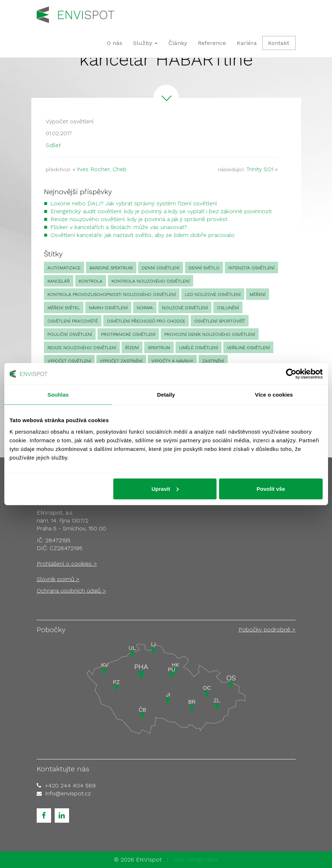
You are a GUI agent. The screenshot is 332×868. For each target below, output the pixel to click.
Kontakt (279, 43)
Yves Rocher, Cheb (102, 169)
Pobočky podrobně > (267, 629)
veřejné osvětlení (248, 348)
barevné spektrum (111, 268)
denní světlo (204, 268)
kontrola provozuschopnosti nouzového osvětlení (112, 294)
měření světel (64, 308)
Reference (212, 43)
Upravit (165, 488)
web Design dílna (196, 860)
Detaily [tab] (166, 395)
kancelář (59, 281)
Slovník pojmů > (58, 579)
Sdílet (53, 145)
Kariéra (247, 43)
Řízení (132, 348)
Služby (145, 43)
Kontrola (91, 281)
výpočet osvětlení (69, 361)
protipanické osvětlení (128, 334)
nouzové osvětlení (185, 308)
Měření (258, 294)
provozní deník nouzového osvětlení (210, 334)
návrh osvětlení (108, 308)
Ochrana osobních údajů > (71, 591)
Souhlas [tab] (58, 395)
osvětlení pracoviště (73, 321)
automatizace (64, 268)
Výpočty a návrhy (172, 361)
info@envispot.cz (68, 793)
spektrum (159, 348)
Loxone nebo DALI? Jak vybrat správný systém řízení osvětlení (134, 203)
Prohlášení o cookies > (67, 564)
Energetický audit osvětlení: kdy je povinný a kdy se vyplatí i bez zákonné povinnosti (161, 211)
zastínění (213, 361)
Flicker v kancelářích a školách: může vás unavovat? (119, 227)
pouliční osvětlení (70, 334)
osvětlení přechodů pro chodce (146, 321)
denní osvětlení (161, 268)
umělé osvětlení (199, 348)
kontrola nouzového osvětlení (151, 281)
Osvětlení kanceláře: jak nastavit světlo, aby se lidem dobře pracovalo (142, 235)
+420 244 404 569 (70, 785)
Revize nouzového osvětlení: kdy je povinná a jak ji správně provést (139, 219)
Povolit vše (271, 488)
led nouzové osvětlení (213, 294)
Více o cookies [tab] (274, 395)
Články (178, 43)
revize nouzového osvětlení (82, 348)
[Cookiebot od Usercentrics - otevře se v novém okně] (291, 374)
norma (145, 308)
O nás (115, 43)
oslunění (228, 308)
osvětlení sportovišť (220, 321)
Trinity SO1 (260, 169)
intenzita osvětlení (251, 268)
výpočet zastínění (121, 361)
